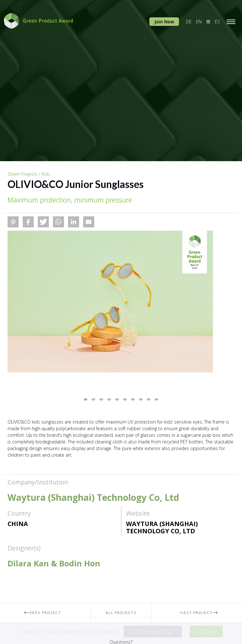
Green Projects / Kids (29, 174)
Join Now (164, 22)
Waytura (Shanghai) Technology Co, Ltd (162, 527)
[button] (13, 222)
